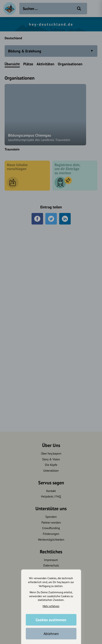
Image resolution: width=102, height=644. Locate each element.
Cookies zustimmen (51, 620)
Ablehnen (51, 634)
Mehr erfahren (51, 606)
